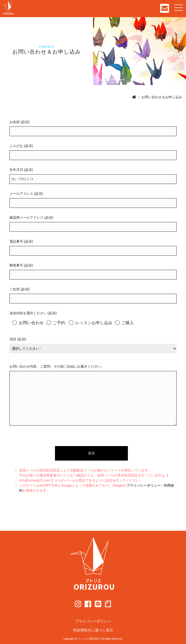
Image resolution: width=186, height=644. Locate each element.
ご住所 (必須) (19, 289)
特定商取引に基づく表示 (93, 630)
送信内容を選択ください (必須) (33, 313)
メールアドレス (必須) (26, 194)
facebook (88, 604)
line (98, 604)
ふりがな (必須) (21, 146)
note (108, 604)
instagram (78, 604)
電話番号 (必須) (21, 241)
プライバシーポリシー (144, 485)
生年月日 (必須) (21, 170)
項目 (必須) (18, 339)
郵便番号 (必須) (21, 265)
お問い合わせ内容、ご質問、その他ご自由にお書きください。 (57, 366)
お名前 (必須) (19, 122)
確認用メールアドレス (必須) (31, 217)
